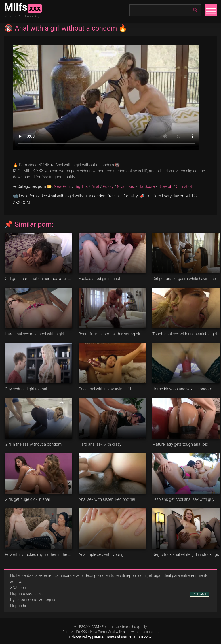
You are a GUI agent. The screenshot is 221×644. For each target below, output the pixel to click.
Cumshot (184, 186)
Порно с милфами (27, 594)
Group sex (126, 186)
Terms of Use (117, 637)
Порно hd (19, 606)
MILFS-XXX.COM (86, 627)
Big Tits (81, 186)
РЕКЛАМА (200, 594)
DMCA (99, 637)
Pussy (108, 186)
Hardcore (147, 186)
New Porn (62, 186)
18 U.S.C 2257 (141, 637)
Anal (95, 186)
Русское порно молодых (33, 600)
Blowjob (165, 186)
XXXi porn (19, 588)
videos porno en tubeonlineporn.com (114, 575)
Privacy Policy (80, 637)
